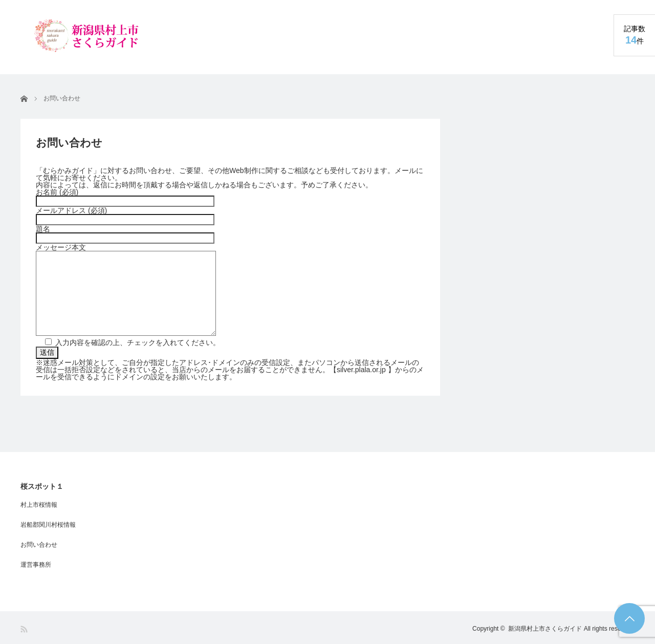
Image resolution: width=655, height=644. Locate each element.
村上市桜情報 (39, 505)
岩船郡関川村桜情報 (48, 525)
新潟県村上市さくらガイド (545, 629)
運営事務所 (36, 565)
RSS (25, 629)
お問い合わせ (39, 545)
